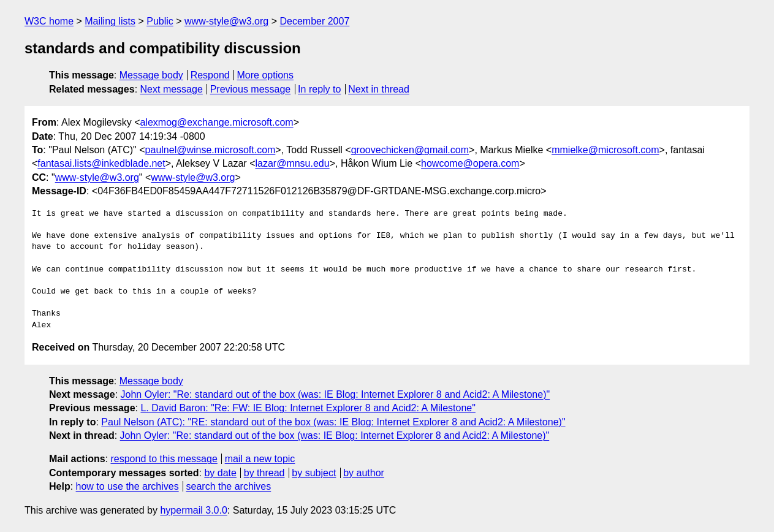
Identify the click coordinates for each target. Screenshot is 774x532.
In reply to (319, 89)
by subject (314, 473)
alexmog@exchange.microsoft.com (217, 122)
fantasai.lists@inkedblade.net (101, 163)
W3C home (49, 21)
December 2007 (314, 21)
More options (266, 75)
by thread (264, 473)
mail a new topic (260, 459)
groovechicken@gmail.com (410, 150)
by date (220, 473)
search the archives (229, 486)
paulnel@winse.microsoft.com (211, 150)
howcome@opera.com (470, 163)
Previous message (251, 89)
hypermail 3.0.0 (193, 510)
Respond (210, 75)
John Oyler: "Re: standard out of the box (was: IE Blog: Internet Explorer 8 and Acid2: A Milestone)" (336, 394)
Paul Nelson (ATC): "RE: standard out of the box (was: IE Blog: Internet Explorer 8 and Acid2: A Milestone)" (333, 422)
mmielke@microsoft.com (605, 150)
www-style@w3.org (226, 21)
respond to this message (164, 459)
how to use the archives (127, 486)
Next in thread (379, 89)
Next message (172, 89)
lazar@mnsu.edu (292, 163)
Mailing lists (110, 21)
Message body (151, 75)
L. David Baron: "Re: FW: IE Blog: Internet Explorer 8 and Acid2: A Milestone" (308, 408)
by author (364, 473)
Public (160, 21)
